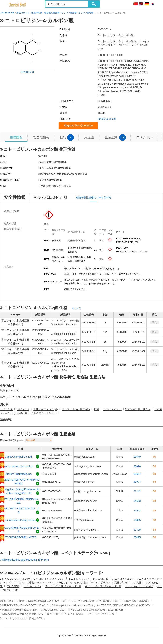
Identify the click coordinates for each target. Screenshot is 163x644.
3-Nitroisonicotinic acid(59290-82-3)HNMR (24, 560)
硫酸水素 (22, 413)
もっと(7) (77, 308)
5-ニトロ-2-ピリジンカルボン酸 (63, 586)
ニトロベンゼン (32, 586)
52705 (137, 530)
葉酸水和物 (121, 582)
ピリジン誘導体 (86, 13)
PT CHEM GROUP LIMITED (20, 537)
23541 (137, 510)
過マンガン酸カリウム (138, 409)
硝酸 (97, 409)
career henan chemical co (19, 466)
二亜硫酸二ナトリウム (44, 413)
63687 (137, 474)
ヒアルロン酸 (101, 579)
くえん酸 (136, 582)
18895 (137, 520)
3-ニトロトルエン (122, 579)
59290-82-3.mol (107, 119)
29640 (137, 457)
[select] (39, 440)
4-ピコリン (23, 409)
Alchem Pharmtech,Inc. (19, 474)
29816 (137, 466)
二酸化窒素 (13, 586)
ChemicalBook (7, 13)
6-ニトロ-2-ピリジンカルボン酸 (103, 586)
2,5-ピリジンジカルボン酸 (15, 579)
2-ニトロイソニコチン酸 (139, 586)
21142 (137, 491)
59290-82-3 (27, 72)
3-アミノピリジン (100, 582)
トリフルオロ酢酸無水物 (76, 409)
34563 (137, 501)
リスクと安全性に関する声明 (50, 197)
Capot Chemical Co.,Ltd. (19, 457)
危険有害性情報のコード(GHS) (93, 197)
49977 (137, 482)
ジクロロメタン (112, 409)
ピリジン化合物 (69, 13)
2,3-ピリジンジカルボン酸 (71, 582)
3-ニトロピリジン (79, 579)
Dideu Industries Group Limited (19, 520)
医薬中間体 (37, 13)
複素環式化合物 (52, 13)
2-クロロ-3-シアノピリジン (49, 579)
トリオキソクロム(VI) (46, 409)
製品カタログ (23, 13)
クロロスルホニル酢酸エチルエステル (31, 582)
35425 (137, 537)
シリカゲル (6, 409)
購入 (155, 322)
